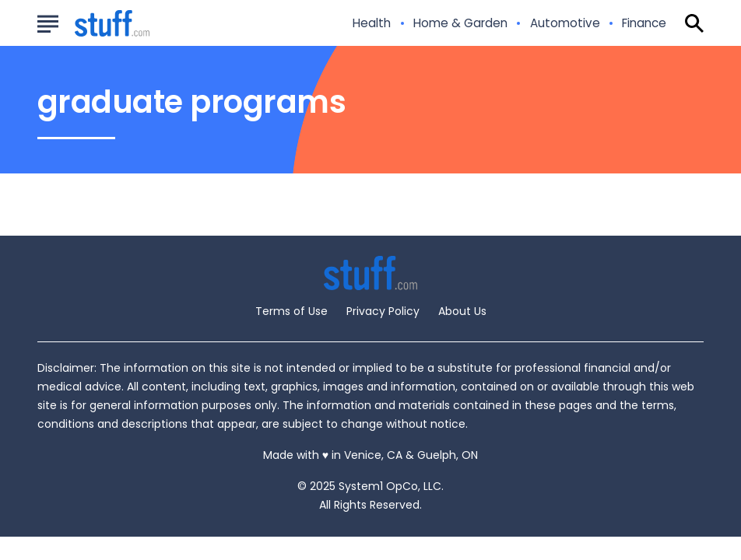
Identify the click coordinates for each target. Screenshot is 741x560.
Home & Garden (460, 23)
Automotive (565, 23)
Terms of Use (291, 311)
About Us (462, 311)
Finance (644, 23)
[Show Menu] (48, 22)
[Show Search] (694, 23)
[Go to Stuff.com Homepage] (93, 24)
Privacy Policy (383, 311)
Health (372, 23)
